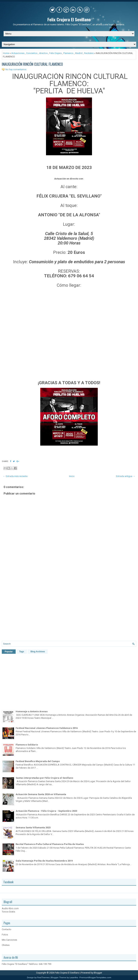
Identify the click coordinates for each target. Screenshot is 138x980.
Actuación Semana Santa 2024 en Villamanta (41, 794)
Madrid (79, 53)
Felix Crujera (55, 53)
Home (6, 53)
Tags (22, 652)
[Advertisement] (69, 607)
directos (43, 53)
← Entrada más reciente (15, 476)
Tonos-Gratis (8, 912)
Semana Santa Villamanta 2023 (33, 828)
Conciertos (32, 53)
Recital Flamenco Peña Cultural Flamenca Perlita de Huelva (50, 844)
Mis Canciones (9, 940)
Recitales (89, 53)
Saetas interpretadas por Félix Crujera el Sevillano (44, 778)
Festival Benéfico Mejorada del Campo (38, 761)
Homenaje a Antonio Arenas (32, 711)
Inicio (72, 476)
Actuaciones (18, 53)
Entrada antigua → (126, 476)
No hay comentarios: (16, 69)
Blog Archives (38, 652)
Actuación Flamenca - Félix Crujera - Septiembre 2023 (46, 811)
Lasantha (74, 978)
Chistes (6, 945)
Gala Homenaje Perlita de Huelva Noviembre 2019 (44, 861)
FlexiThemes (43, 978)
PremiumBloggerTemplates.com (95, 978)
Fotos (5, 935)
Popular (9, 652)
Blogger (98, 973)
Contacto (7, 929)
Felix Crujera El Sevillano (69, 19)
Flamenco (68, 53)
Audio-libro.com (10, 908)
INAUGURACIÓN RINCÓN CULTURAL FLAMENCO (32, 64)
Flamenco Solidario (27, 745)
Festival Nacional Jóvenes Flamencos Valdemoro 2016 (47, 728)
